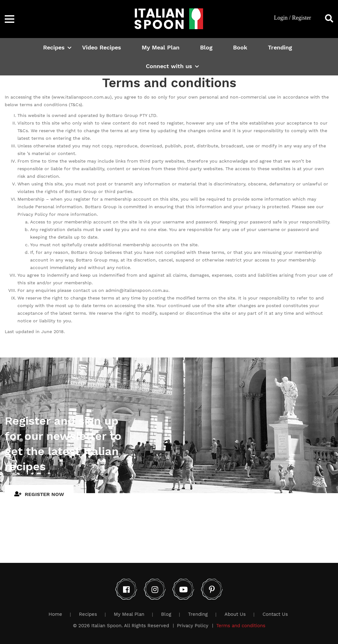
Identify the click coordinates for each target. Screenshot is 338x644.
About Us (235, 614)
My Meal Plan (161, 47)
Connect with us (169, 66)
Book (240, 47)
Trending (280, 47)
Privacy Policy (193, 626)
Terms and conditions (241, 626)
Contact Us (275, 614)
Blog (206, 47)
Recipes (54, 47)
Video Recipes (102, 47)
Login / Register (292, 18)
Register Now (39, 494)
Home (55, 614)
